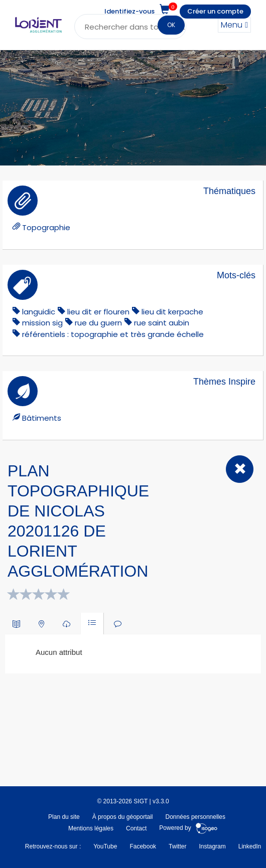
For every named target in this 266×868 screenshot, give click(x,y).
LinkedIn (250, 846)
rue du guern (98, 323)
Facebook (143, 846)
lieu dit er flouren (98, 312)
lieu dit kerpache (172, 312)
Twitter (177, 846)
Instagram (212, 846)
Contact (136, 828)
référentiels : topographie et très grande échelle (113, 334)
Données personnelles (195, 817)
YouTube (105, 846)
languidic (39, 312)
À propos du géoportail (123, 817)
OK (171, 25)
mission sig (42, 323)
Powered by (188, 828)
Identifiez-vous (129, 11)
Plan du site (64, 817)
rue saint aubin (162, 323)
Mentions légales (91, 828)
